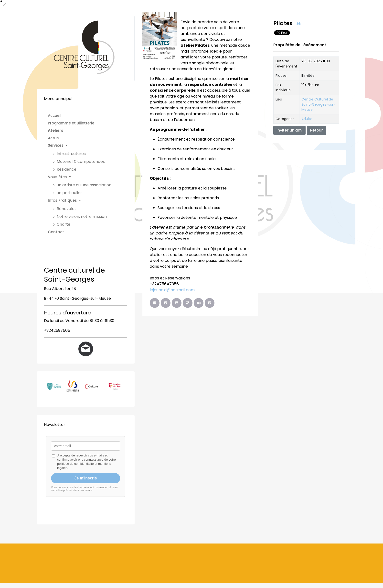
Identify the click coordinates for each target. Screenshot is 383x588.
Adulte (307, 119)
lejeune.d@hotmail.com (172, 290)
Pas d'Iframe (86, 475)
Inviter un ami (289, 130)
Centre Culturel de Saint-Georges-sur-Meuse (318, 104)
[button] (82, 146)
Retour (316, 130)
